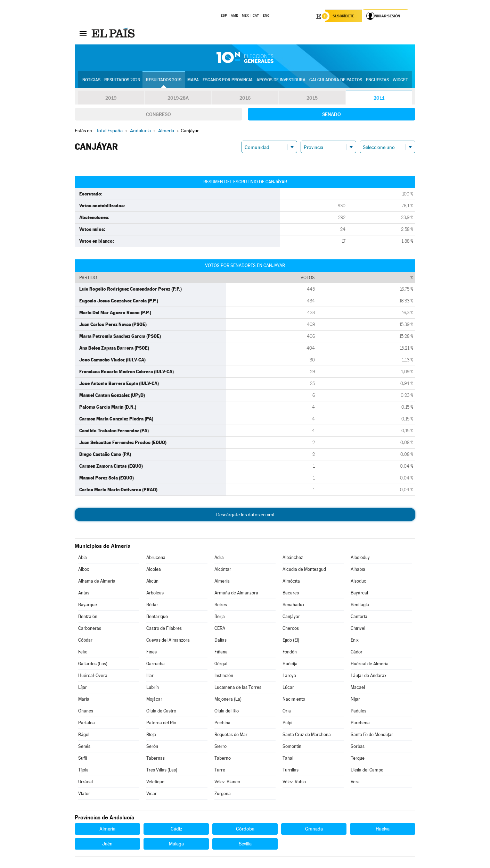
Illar (150, 676)
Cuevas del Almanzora (168, 641)
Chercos (291, 629)
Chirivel (358, 629)
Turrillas (291, 771)
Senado (332, 115)
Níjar (355, 700)
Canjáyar (291, 617)
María (84, 700)
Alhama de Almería (97, 582)
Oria (287, 712)
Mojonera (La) (228, 700)
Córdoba (245, 829)
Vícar (152, 794)
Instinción (224, 676)
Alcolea (154, 570)
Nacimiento (294, 700)
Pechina (222, 723)
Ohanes (86, 712)
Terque (358, 759)
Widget (400, 80)
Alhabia (358, 570)
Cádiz (176, 829)
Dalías (220, 641)
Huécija (290, 664)
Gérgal (221, 664)
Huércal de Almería (370, 664)
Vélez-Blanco (227, 782)
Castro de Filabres (164, 629)
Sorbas (358, 747)
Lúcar (288, 688)
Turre (220, 771)
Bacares (291, 594)
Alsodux (358, 582)
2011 (379, 99)
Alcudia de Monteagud (304, 570)
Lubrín (153, 688)
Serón (152, 747)
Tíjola (83, 771)
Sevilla (245, 844)
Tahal (288, 759)
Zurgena (223, 794)
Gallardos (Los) (93, 664)
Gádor (357, 653)
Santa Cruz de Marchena (307, 735)
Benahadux (293, 605)
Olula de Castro (161, 712)
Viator (84, 794)
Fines (152, 653)
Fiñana (221, 653)
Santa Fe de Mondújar (372, 735)
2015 (312, 99)
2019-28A (178, 99)
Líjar (83, 688)
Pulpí (287, 723)
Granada (314, 829)
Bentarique (157, 617)
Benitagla (360, 605)
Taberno (223, 759)
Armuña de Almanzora (236, 594)
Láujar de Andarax (369, 676)
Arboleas (155, 594)
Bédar (152, 605)
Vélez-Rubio (294, 782)
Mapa (193, 80)
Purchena (360, 723)
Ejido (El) (291, 641)
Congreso (158, 115)
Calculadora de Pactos (336, 80)
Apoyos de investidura (281, 80)
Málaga (176, 844)
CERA (220, 629)
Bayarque (88, 605)
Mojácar (154, 700)
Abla (83, 558)
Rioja (151, 735)
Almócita (291, 582)
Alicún (152, 582)
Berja (220, 617)
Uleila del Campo (367, 771)
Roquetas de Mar (231, 735)
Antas (84, 594)
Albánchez (293, 558)
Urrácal (85, 782)
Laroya (289, 676)
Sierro (220, 747)
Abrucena (156, 558)
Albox (84, 570)
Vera (355, 782)
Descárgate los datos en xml (245, 515)
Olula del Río (227, 712)
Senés (84, 747)
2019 (111, 99)
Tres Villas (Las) (162, 771)
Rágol (84, 735)
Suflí (83, 759)
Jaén (107, 844)
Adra (219, 558)
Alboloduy (360, 558)
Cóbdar (85, 641)
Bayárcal (359, 594)
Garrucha (156, 664)
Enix (355, 641)
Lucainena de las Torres (238, 688)
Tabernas (156, 759)
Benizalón (88, 617)
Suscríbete (345, 16)
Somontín (292, 747)
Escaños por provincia (228, 80)
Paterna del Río (161, 723)
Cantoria (359, 617)
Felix (83, 653)
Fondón (290, 653)
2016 (245, 99)
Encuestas (377, 80)
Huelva (383, 829)
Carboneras (90, 629)
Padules (358, 712)
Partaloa (87, 723)
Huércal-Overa (93, 676)
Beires (221, 605)
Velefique (155, 782)
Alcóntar (223, 570)
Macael (358, 688)
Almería (222, 582)
